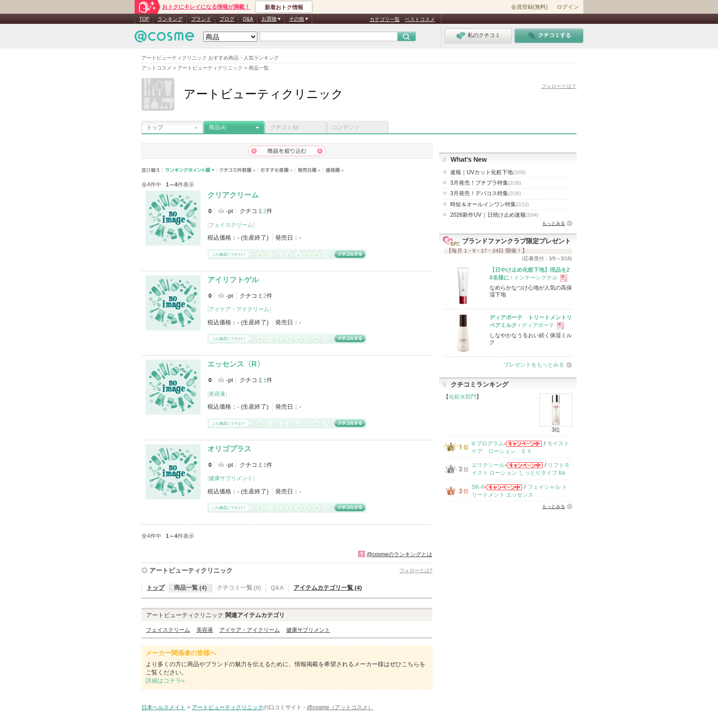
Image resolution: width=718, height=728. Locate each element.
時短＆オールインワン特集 (490, 204)
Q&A (248, 19)
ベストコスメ (420, 19)
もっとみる (554, 223)
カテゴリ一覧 (385, 19)
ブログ (227, 19)
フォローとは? (416, 570)
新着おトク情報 (284, 7)
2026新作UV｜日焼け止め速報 (494, 215)
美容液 (217, 394)
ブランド (201, 19)
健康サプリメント (231, 478)
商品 (218, 127)
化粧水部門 (462, 397)
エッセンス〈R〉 (236, 364)
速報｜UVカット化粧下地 (488, 172)
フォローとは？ (559, 86)
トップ (155, 127)
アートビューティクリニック (191, 570)
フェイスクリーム (231, 225)
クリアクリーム (233, 195)
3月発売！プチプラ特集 (486, 183)
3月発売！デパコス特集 (486, 193)
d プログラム (488, 443)
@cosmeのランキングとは (399, 554)
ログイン (568, 7)
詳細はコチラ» (165, 681)
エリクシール (488, 465)
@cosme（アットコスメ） (340, 707)
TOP (144, 19)
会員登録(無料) (529, 7)
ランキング (170, 19)
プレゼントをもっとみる (534, 365)
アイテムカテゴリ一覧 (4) (328, 588)
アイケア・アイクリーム (239, 309)
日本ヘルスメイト (163, 707)
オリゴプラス (229, 449)
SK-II (478, 487)
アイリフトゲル (233, 280)
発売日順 (309, 170)
